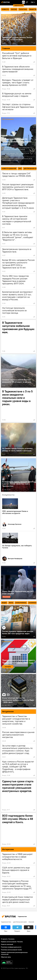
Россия (31, 922)
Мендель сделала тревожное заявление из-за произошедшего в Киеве (17, 159)
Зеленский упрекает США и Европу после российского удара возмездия (16, 154)
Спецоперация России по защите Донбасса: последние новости (17, 142)
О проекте (4, 939)
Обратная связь (6, 957)
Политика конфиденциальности (11, 947)
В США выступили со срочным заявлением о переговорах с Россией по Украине (17, 148)
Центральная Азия (20, 922)
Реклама (20, 942)
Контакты (11, 939)
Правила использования (9, 942)
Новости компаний (7, 944)
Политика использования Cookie (11, 950)
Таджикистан (6, 922)
